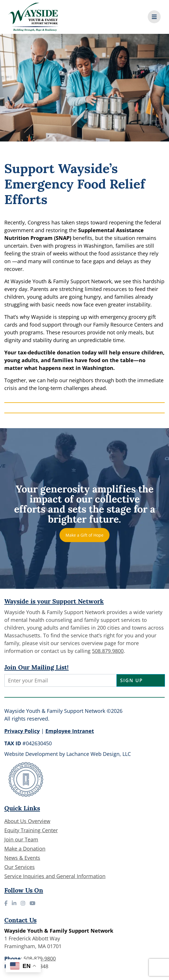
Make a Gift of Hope (84, 535)
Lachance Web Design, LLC (99, 754)
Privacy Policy (22, 731)
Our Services (20, 867)
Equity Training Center (31, 830)
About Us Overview (27, 821)
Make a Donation (25, 849)
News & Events (22, 858)
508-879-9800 (40, 958)
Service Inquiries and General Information (55, 876)
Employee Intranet (70, 731)
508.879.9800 (108, 651)
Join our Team (21, 839)
